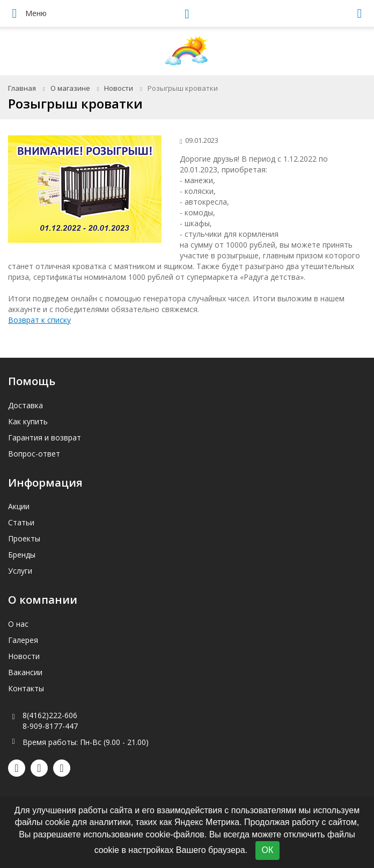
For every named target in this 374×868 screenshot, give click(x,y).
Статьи (21, 522)
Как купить (28, 421)
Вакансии (25, 672)
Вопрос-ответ (34, 454)
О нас (18, 624)
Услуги (20, 571)
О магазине (70, 88)
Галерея (23, 640)
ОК (268, 850)
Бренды (22, 555)
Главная (22, 88)
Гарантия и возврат (45, 437)
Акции (19, 506)
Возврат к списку (39, 320)
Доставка (25, 405)
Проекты (24, 538)
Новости (119, 88)
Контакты (26, 688)
